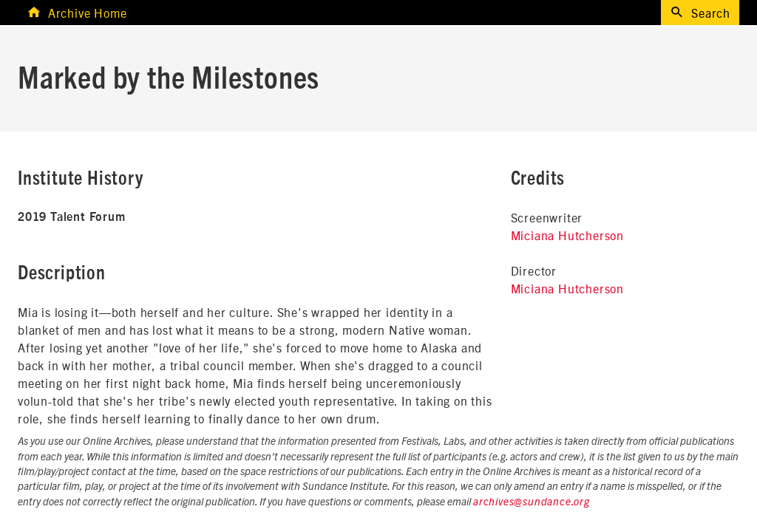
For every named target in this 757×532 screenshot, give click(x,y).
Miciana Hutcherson (567, 235)
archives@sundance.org (532, 502)
